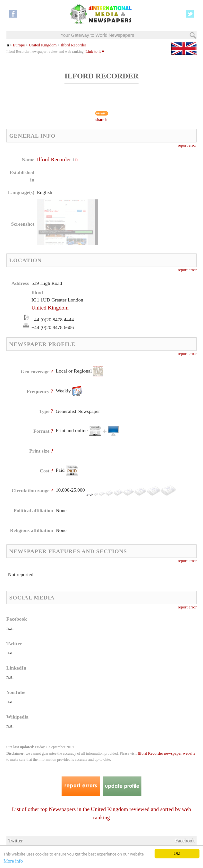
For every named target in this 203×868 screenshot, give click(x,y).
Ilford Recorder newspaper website (166, 753)
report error (187, 145)
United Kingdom (43, 45)
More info (13, 861)
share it (102, 120)
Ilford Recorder (73, 45)
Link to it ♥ (95, 52)
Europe (19, 45)
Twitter (16, 841)
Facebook (185, 841)
